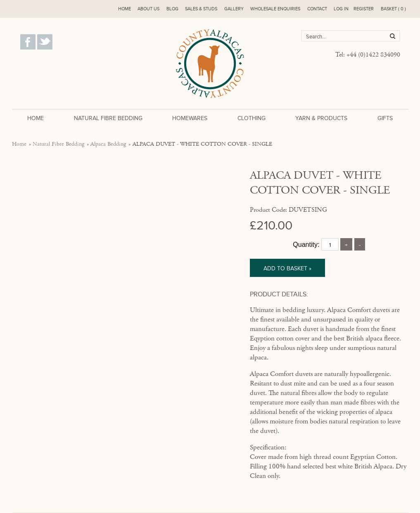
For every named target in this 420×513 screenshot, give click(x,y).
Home (125, 9)
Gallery (234, 9)
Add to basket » (287, 268)
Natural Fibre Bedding (108, 118)
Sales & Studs (201, 9)
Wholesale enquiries (275, 9)
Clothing (252, 118)
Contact (317, 9)
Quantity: (306, 245)
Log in (341, 9)
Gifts (385, 118)
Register (364, 9)
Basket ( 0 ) (393, 9)
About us (148, 9)
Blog (172, 9)
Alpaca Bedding (108, 144)
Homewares (190, 118)
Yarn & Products (321, 118)
